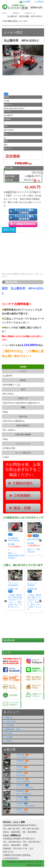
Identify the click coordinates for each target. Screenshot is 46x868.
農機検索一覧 (30, 13)
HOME (4, 13)
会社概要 (25, 2)
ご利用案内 (9, 725)
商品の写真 (9, 230)
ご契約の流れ (9, 721)
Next (40, 67)
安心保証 (8, 733)
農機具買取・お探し (12, 729)
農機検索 (16, 13)
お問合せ (39, 2)
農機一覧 (8, 717)
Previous (6, 67)
